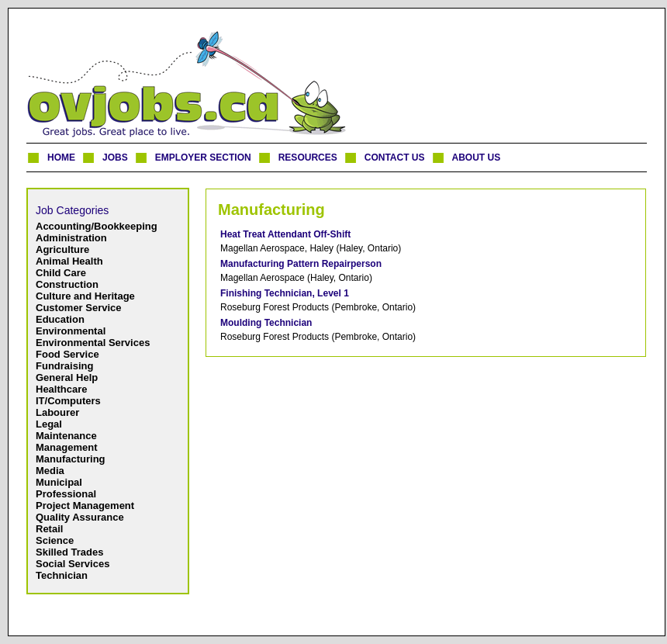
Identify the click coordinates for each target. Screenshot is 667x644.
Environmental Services (93, 343)
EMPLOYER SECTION (203, 158)
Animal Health (69, 261)
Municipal (59, 482)
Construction (67, 284)
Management (66, 447)
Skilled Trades (69, 552)
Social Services (73, 564)
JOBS (115, 158)
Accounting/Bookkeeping (97, 226)
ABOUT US (477, 158)
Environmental (71, 331)
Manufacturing (71, 459)
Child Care (61, 273)
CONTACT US (395, 158)
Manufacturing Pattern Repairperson (301, 264)
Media (50, 471)
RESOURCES (308, 158)
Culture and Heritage (85, 296)
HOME (61, 158)
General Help (67, 377)
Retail (49, 529)
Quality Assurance (80, 517)
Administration (71, 238)
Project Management (85, 506)
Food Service (67, 354)
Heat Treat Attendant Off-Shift (285, 234)
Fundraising (64, 366)
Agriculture (62, 249)
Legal (49, 424)
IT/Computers (68, 401)
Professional (66, 494)
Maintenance (66, 436)
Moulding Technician (266, 323)
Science (55, 540)
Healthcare (61, 389)
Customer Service (79, 308)
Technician (62, 575)
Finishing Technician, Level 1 (285, 293)
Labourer (57, 412)
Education (60, 319)
